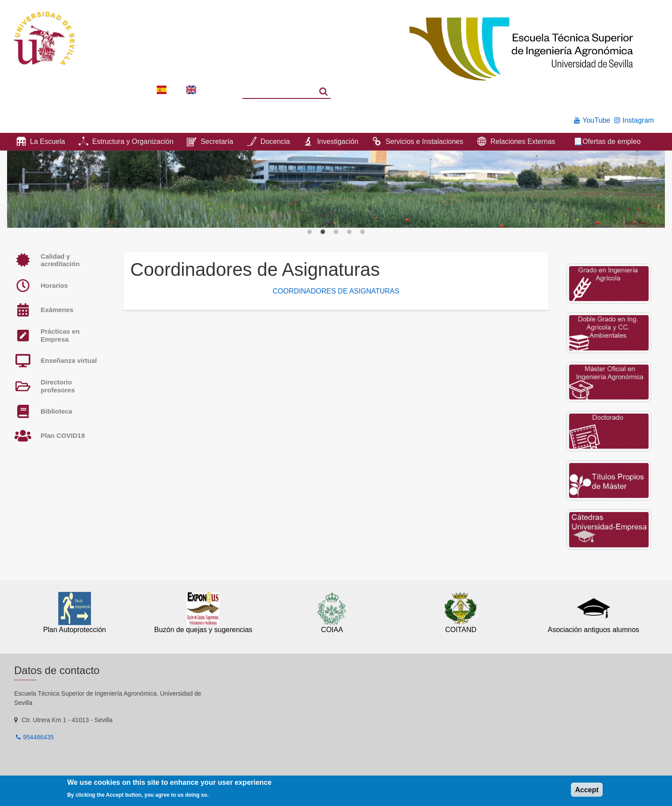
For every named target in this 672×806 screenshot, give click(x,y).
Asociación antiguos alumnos (594, 630)
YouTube (596, 120)
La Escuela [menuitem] (47, 141)
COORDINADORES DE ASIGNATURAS (336, 291)
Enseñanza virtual (69, 360)
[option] (336, 189)
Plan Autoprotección (75, 630)
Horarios (54, 285)
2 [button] (323, 232)
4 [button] (349, 232)
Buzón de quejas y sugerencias (203, 630)
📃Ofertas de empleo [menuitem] (607, 141)
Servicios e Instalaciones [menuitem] (424, 141)
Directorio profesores (58, 386)
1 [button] (310, 232)
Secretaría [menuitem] (217, 141)
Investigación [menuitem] (338, 141)
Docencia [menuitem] (275, 141)
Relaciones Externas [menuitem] (523, 141)
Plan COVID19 (63, 435)
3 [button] (336, 232)
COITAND (461, 630)
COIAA (332, 630)
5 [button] (362, 232)
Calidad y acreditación (60, 260)
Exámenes (57, 310)
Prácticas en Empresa (60, 335)
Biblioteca (57, 411)
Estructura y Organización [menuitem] (133, 141)
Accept (587, 790)
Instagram (638, 120)
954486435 (38, 737)
